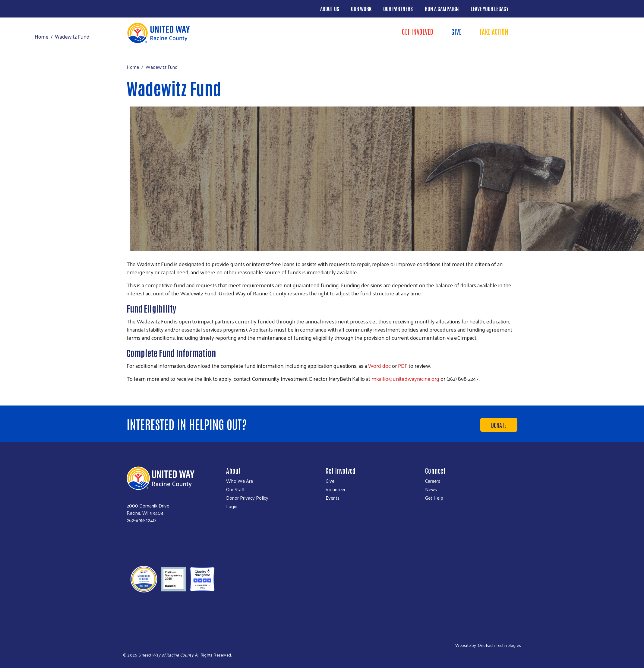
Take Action (494, 31)
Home (42, 37)
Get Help (434, 498)
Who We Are (240, 481)
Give (456, 31)
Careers (433, 481)
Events (333, 498)
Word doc (379, 366)
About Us (330, 8)
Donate (499, 425)
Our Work (361, 8)
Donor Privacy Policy (247, 498)
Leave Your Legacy (490, 8)
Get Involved (418, 31)
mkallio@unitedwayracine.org (405, 379)
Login (232, 506)
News (431, 489)
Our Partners (398, 8)
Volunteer (336, 489)
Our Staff (235, 489)
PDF (403, 366)
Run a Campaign (442, 8)
